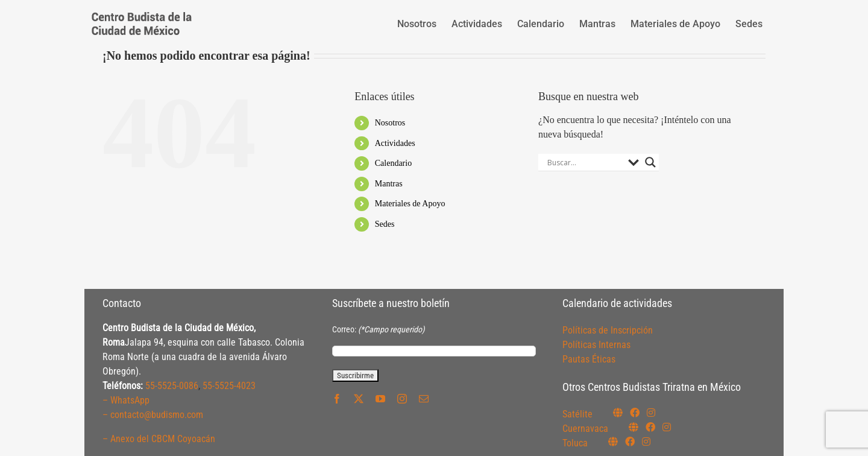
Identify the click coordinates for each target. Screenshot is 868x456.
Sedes (385, 224)
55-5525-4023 (229, 386)
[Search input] (585, 162)
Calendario (393, 163)
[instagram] (402, 399)
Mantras (389, 184)
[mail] (424, 399)
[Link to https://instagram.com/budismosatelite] (651, 413)
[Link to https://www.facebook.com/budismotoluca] (630, 442)
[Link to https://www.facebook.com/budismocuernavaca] (650, 427)
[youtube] (380, 399)
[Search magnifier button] (650, 162)
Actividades (395, 143)
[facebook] (337, 399)
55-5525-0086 (172, 386)
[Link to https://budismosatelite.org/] (618, 413)
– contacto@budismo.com (153, 415)
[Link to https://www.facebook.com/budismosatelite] (635, 413)
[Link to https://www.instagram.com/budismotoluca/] (646, 442)
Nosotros (390, 123)
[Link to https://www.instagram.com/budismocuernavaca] (667, 427)
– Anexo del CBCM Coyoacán (159, 439)
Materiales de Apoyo (410, 204)
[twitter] (359, 399)
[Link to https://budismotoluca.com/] (613, 442)
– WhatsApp (126, 400)
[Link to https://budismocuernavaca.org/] (634, 427)
